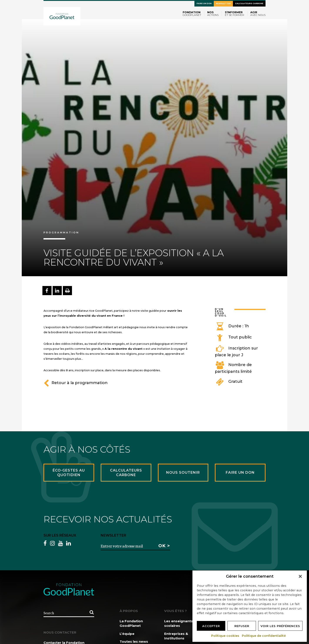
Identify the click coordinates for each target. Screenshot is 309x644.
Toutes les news (134, 641)
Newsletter (223, 3)
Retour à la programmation (76, 383)
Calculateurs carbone (249, 3)
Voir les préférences (280, 626)
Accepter (211, 626)
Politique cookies (225, 636)
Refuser (242, 626)
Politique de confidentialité (264, 636)
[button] (300, 576)
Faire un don (204, 3)
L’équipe (127, 634)
